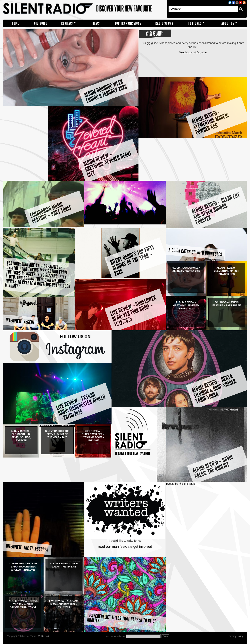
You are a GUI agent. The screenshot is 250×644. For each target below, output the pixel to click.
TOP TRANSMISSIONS (128, 23)
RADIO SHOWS (164, 23)
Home (16, 23)
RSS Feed (43, 636)
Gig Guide (41, 23)
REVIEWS (67, 23)
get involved (143, 547)
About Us (228, 23)
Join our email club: (115, 636)
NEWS (96, 23)
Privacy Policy (236, 636)
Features (195, 23)
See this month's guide (193, 52)
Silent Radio (83, 9)
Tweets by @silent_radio (181, 484)
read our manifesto (112, 547)
